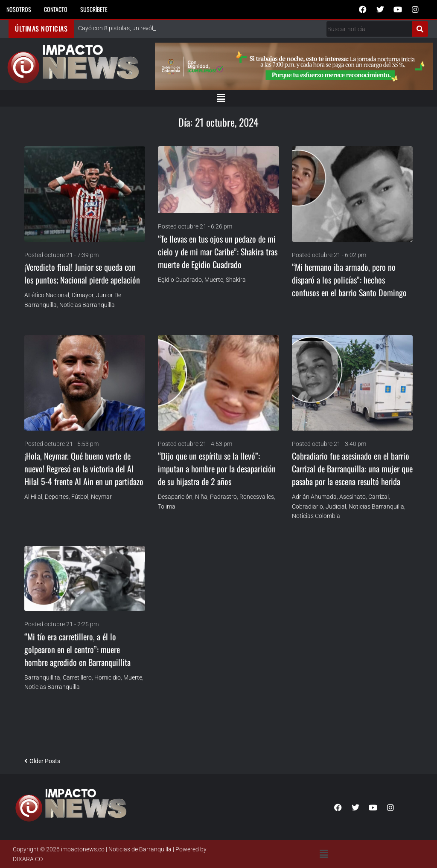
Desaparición (175, 497)
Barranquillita (42, 677)
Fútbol (80, 497)
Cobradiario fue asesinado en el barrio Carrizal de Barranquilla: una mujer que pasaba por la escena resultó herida (352, 469)
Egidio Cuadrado (180, 280)
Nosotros (19, 9)
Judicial (336, 506)
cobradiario (307, 506)
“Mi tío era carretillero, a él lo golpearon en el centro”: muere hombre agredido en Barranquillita (77, 649)
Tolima (167, 506)
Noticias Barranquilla (87, 305)
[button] (221, 98)
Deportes (57, 497)
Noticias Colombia (316, 516)
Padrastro (223, 497)
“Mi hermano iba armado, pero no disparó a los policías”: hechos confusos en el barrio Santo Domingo (349, 280)
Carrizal (379, 497)
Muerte (214, 280)
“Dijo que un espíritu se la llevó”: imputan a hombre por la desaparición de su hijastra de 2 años (217, 469)
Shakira (236, 280)
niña (201, 497)
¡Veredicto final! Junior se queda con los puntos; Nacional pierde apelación (82, 273)
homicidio (108, 677)
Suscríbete (94, 9)
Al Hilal (33, 497)
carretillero (77, 677)
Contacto (56, 9)
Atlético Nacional (47, 295)
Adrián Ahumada (314, 497)
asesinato (353, 497)
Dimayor (83, 295)
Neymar (101, 497)
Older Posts (42, 761)
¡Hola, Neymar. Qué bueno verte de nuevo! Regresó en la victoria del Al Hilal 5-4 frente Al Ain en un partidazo (84, 469)
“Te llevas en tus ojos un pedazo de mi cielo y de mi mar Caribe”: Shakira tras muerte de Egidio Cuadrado (218, 252)
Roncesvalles (257, 497)
